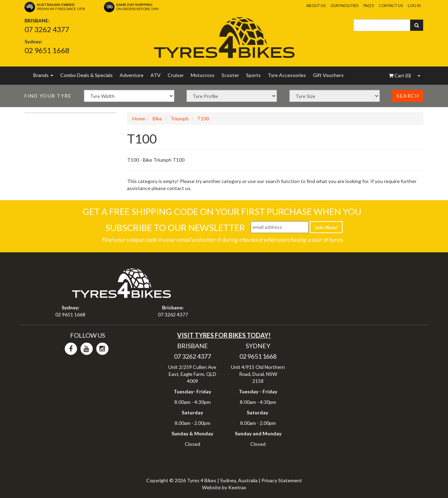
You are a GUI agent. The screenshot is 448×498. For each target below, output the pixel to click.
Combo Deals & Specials (86, 75)
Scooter (230, 75)
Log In (414, 5)
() (400, 75)
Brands (43, 75)
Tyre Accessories (287, 75)
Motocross (203, 75)
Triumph (180, 118)
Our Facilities (344, 5)
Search (408, 96)
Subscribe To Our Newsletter (175, 227)
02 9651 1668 (47, 50)
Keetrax (237, 487)
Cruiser (176, 75)
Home (139, 118)
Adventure (132, 75)
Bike (157, 118)
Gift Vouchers (328, 75)
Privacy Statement (282, 480)
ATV (156, 75)
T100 (203, 118)
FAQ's (369, 5)
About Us (316, 5)
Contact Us (391, 5)
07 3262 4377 (47, 29)
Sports (253, 75)
